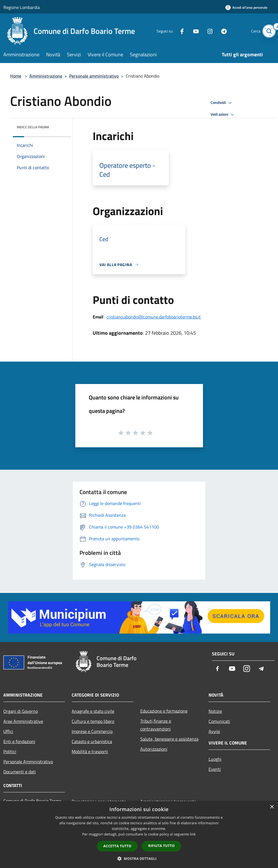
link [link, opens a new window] (193, 834)
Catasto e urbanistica (92, 741)
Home (16, 76)
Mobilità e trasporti (90, 751)
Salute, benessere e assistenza (169, 739)
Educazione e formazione (164, 711)
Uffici (8, 731)
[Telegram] (218, 31)
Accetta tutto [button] (117, 846)
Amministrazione (46, 76)
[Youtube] (190, 31)
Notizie (215, 711)
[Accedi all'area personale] (246, 7)
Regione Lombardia (22, 7)
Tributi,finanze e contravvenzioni (156, 725)
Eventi (215, 769)
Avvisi (214, 731)
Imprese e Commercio (92, 731)
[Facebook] (176, 31)
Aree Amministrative (23, 721)
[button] (139, 858)
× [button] (272, 807)
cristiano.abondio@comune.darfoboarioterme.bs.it (154, 317)
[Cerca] (268, 31)
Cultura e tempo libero (93, 721)
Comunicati (219, 721)
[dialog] (139, 835)
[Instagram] (204, 31)
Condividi (222, 103)
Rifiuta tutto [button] (161, 846)
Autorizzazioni (154, 749)
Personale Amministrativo (28, 762)
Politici (10, 751)
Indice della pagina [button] (33, 127)
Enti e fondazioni (19, 741)
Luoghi (215, 759)
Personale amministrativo (94, 76)
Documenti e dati (20, 772)
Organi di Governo (21, 711)
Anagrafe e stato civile (93, 711)
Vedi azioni (223, 115)
